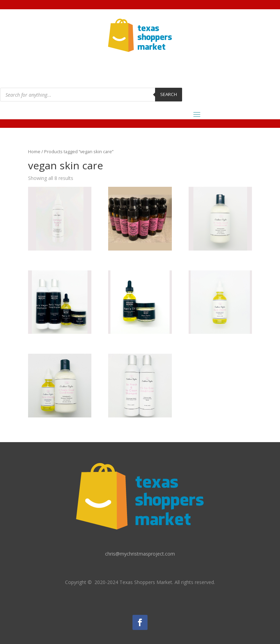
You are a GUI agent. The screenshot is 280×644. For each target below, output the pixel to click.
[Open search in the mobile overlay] (91, 95)
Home (34, 151)
